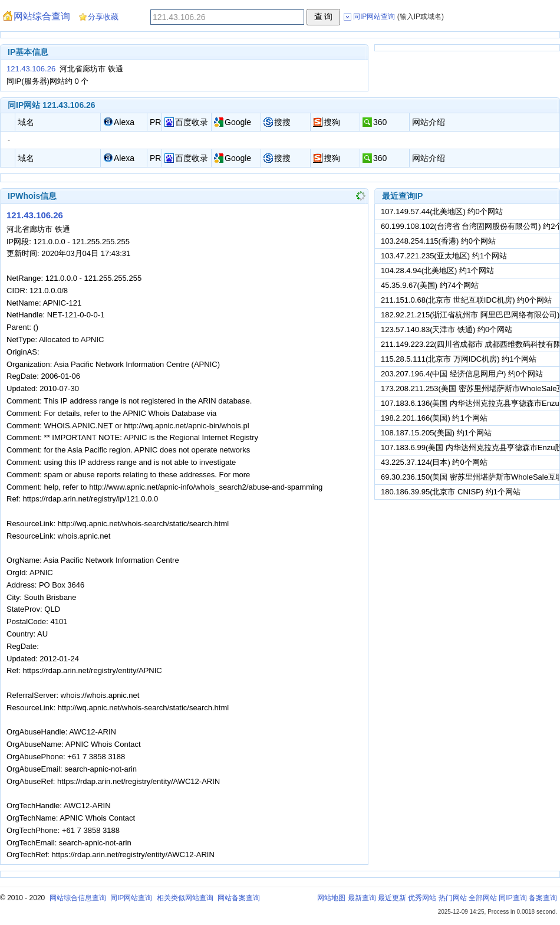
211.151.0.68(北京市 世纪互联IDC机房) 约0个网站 (466, 300)
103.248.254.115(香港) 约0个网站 (438, 241)
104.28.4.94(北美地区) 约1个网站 (437, 270)
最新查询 (362, 898)
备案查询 (543, 898)
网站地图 (331, 898)
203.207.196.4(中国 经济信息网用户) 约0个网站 (462, 374)
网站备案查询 (239, 898)
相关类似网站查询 (185, 898)
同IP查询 (513, 898)
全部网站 (483, 898)
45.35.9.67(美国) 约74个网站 (430, 285)
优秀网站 (422, 898)
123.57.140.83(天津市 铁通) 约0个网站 (447, 329)
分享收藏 (103, 17)
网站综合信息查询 (78, 898)
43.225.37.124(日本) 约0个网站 (434, 462)
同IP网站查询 (131, 898)
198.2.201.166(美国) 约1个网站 (434, 418)
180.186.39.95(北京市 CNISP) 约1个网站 (451, 492)
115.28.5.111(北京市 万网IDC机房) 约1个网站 (459, 359)
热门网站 (453, 898)
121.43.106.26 (31, 69)
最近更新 (392, 898)
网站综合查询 (42, 16)
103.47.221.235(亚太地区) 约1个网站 (444, 256)
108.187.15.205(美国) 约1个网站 (436, 433)
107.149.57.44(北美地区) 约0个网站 (442, 211)
